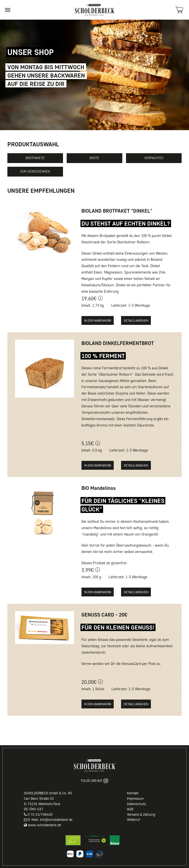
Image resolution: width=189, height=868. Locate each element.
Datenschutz (137, 804)
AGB (130, 809)
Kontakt (133, 793)
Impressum (135, 799)
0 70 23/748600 (40, 814)
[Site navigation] (8, 10)
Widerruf (134, 820)
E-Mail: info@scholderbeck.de (50, 820)
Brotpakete (35, 158)
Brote (94, 158)
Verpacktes (154, 158)
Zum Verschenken (35, 172)
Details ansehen (136, 321)
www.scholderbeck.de (44, 825)
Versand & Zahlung (141, 814)
